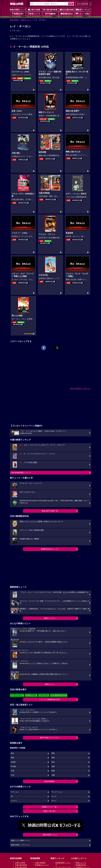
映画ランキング (83, 10)
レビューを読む (83, 14)
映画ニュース (34, 14)
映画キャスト (26, 20)
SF (12, 796)
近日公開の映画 (67, 10)
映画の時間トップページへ (20, 845)
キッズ (54, 796)
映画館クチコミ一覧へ (50, 807)
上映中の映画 (34, 10)
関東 (53, 753)
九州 (12, 775)
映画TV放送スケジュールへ (50, 738)
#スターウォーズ (16, 695)
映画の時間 (14, 20)
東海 (53, 758)
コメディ (14, 801)
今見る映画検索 (82, 4)
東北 (53, 762)
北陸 (53, 766)
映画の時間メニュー (18, 10)
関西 (12, 758)
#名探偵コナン (30, 695)
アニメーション (57, 792)
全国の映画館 (40, 863)
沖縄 (53, 775)
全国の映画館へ (50, 781)
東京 (12, 753)
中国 (12, 771)
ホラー (54, 801)
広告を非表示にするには (80, 388)
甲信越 (13, 766)
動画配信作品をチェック (50, 549)
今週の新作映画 (50, 10)
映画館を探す (18, 14)
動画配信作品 (67, 14)
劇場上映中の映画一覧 (50, 511)
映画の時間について (50, 835)
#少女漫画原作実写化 (58, 695)
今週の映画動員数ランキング (21, 473)
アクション (15, 792)
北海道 (13, 762)
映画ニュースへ (50, 618)
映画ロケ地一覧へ (50, 811)
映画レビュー (50, 684)
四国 (53, 771)
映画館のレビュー (42, 865)
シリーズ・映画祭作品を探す (50, 699)
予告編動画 (50, 14)
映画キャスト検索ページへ (20, 841)
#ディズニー (43, 695)
